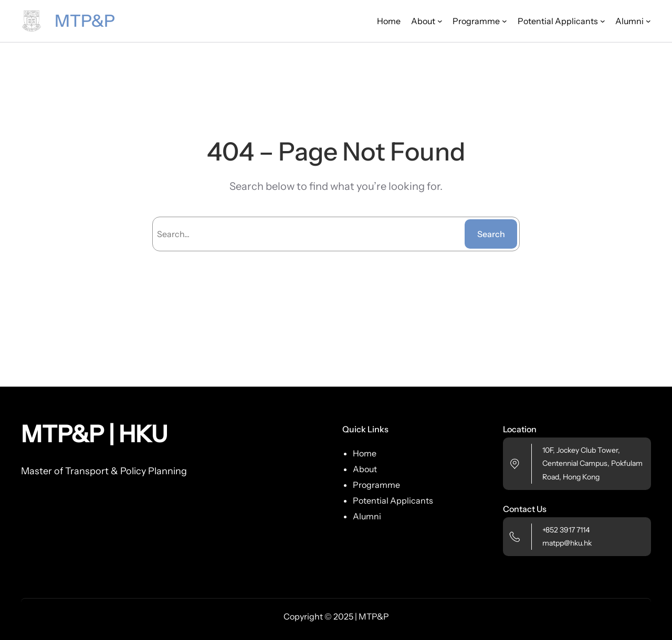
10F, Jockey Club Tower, (581, 450)
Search (491, 234)
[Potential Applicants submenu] (561, 21)
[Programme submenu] (480, 21)
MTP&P (85, 21)
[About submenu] (427, 21)
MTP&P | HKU (94, 434)
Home (389, 21)
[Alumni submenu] (633, 21)
